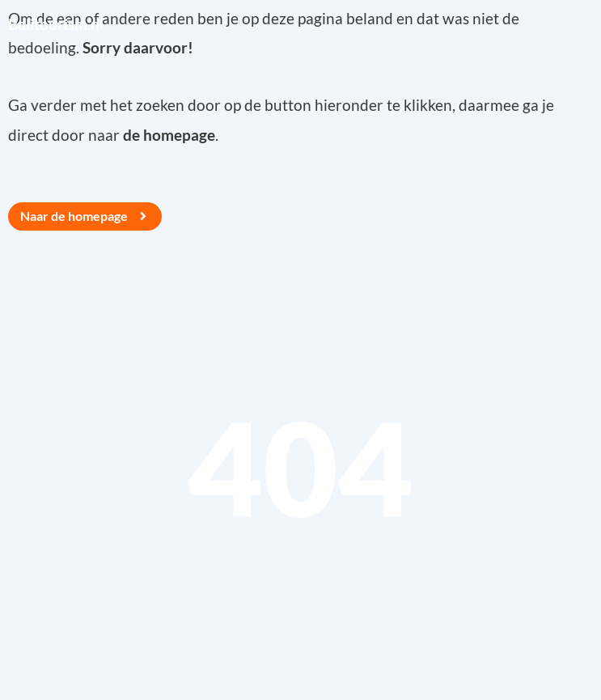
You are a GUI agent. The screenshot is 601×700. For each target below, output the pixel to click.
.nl (56, 24)
